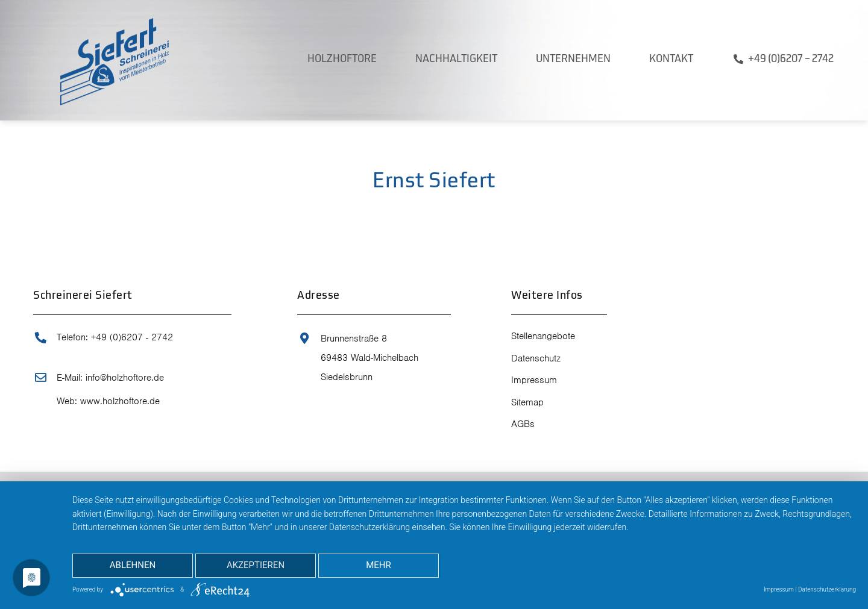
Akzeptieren (256, 565)
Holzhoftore (342, 59)
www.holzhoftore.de (120, 401)
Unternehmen (573, 59)
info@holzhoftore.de (125, 378)
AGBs (523, 424)
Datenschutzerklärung (827, 589)
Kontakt (671, 59)
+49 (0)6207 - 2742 (132, 337)
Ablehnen (133, 565)
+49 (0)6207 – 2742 (791, 59)
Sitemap (527, 402)
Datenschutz (536, 358)
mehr (379, 565)
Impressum (534, 380)
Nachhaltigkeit (456, 59)
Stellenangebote (543, 336)
